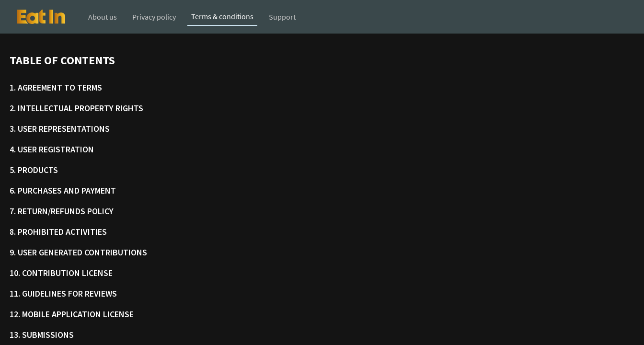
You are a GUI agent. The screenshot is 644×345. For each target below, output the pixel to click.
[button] (41, 17)
